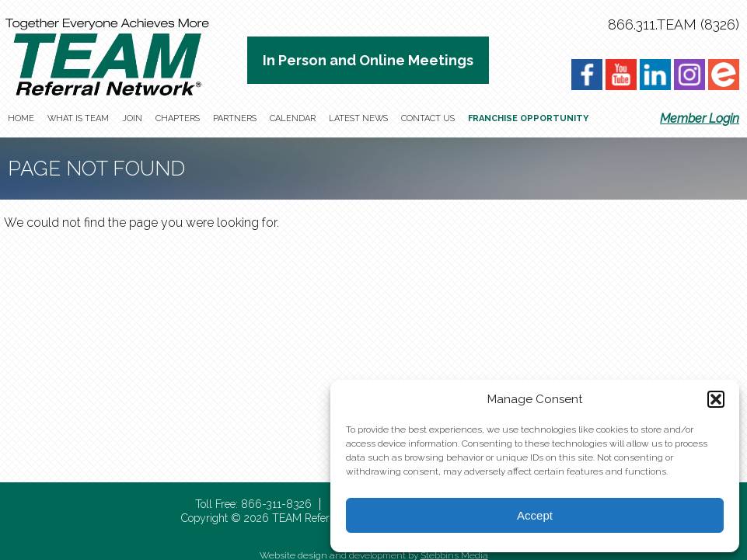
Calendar (293, 118)
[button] (716, 399)
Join (132, 118)
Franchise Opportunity (528, 118)
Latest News (358, 118)
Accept (535, 515)
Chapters (178, 118)
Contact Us (428, 118)
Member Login (700, 118)
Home (21, 118)
